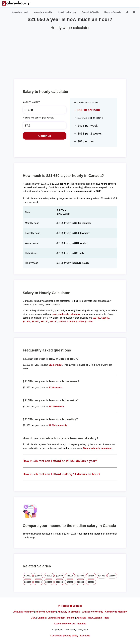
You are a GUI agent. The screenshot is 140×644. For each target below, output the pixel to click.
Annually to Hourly (20, 12)
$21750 (96, 318)
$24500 (91, 576)
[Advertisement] (70, 53)
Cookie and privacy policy (64, 636)
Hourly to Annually (113, 12)
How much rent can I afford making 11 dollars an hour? (62, 474)
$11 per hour (55, 365)
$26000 (28, 582)
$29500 (81, 582)
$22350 (62, 321)
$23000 (70, 576)
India (106, 618)
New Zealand (95, 618)
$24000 (81, 576)
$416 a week (55, 387)
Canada (42, 618)
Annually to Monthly (43, 12)
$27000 (38, 582)
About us (85, 636)
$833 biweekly (56, 407)
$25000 (102, 576)
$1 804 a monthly (58, 425)
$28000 (49, 582)
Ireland (71, 618)
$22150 (44, 321)
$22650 (89, 321)
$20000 (38, 576)
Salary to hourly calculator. (98, 448)
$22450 (71, 321)
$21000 (49, 576)
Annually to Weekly (90, 12)
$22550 (80, 321)
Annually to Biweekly (67, 12)
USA (33, 618)
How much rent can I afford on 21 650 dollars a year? (60, 461)
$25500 (112, 576)
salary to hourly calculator (66, 314)
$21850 (105, 318)
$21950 (27, 321)
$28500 (59, 582)
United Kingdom (56, 618)
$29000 (70, 582)
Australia (81, 618)
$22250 (53, 321)
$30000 (91, 582)
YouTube (76, 606)
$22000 (59, 576)
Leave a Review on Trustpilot (70, 624)
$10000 (28, 576)
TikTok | (64, 606)
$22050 (35, 321)
